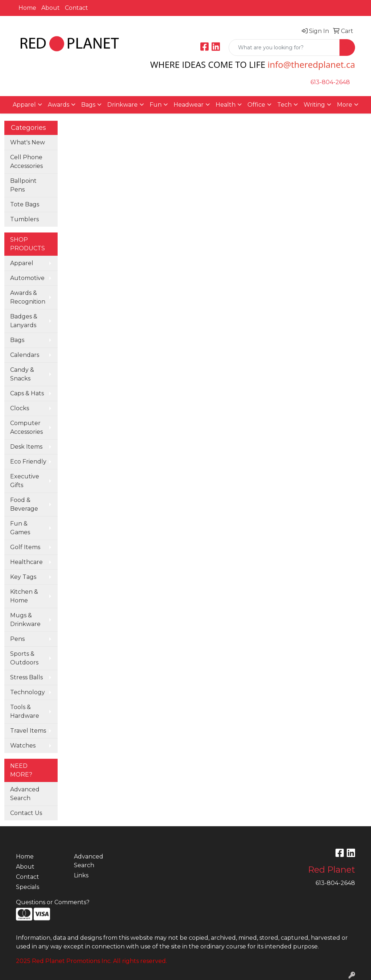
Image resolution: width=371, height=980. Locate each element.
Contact (76, 8)
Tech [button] (284, 105)
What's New (28, 142)
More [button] (345, 105)
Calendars (25, 355)
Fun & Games (20, 528)
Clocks (20, 408)
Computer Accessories (26, 427)
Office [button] (256, 105)
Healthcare (26, 562)
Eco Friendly (28, 462)
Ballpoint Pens (23, 185)
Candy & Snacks (22, 374)
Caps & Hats (27, 393)
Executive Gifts (25, 481)
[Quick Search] (284, 48)
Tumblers (24, 219)
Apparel (22, 263)
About (51, 8)
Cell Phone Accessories (26, 162)
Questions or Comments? (53, 902)
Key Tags (23, 577)
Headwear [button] (189, 105)
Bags (17, 340)
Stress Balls (26, 677)
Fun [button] (156, 105)
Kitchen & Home (24, 596)
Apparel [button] (24, 105)
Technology (28, 692)
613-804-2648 (330, 82)
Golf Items (25, 547)
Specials (28, 887)
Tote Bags (25, 204)
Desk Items (26, 447)
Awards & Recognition (28, 297)
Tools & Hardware (25, 711)
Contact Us (26, 813)
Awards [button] (59, 105)
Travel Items (28, 731)
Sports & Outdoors (24, 658)
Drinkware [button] (122, 105)
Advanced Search (25, 794)
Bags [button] (88, 105)
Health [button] (226, 105)
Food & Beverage (24, 504)
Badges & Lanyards (24, 321)
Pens (17, 639)
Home (27, 8)
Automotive (27, 278)
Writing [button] (314, 105)
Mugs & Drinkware (25, 620)
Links (81, 875)
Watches (23, 746)
